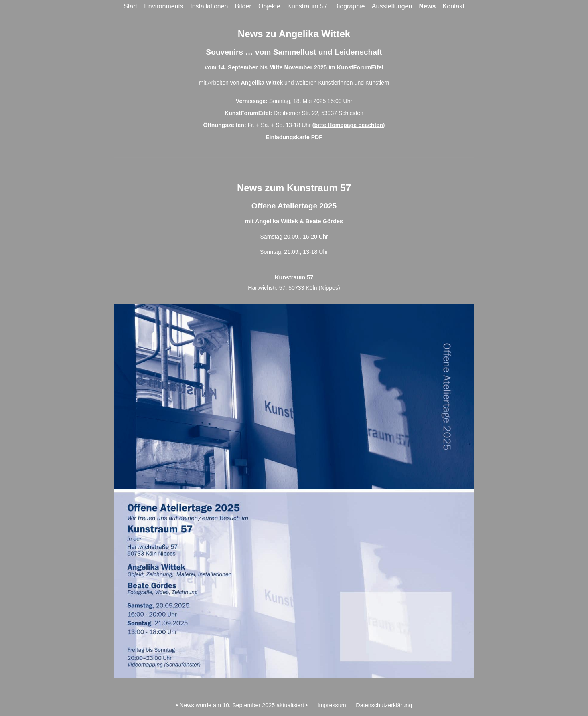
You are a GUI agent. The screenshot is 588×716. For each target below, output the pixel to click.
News (428, 6)
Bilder (243, 6)
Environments (164, 6)
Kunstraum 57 (307, 6)
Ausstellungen (392, 6)
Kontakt (454, 6)
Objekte (269, 6)
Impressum (332, 705)
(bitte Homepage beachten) (349, 125)
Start (130, 6)
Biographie (350, 6)
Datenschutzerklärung (384, 705)
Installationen (209, 6)
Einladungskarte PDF (294, 137)
